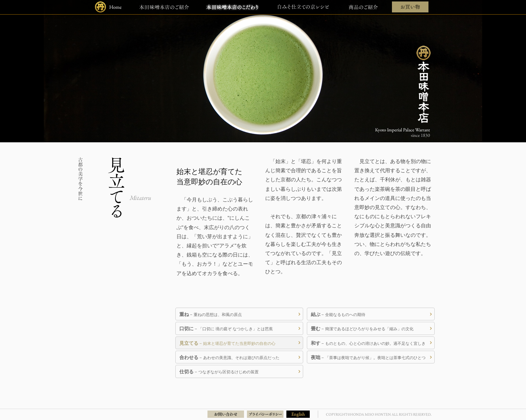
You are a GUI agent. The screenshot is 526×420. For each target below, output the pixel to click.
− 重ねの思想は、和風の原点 (211, 314)
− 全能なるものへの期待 (338, 314)
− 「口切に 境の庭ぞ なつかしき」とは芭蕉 (226, 329)
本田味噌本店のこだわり (232, 7)
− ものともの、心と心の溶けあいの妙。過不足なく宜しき (368, 343)
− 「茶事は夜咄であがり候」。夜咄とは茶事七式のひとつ (368, 357)
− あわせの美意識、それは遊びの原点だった (229, 357)
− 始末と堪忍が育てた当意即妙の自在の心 (227, 343)
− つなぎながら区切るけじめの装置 (219, 372)
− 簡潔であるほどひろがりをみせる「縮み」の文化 (362, 329)
